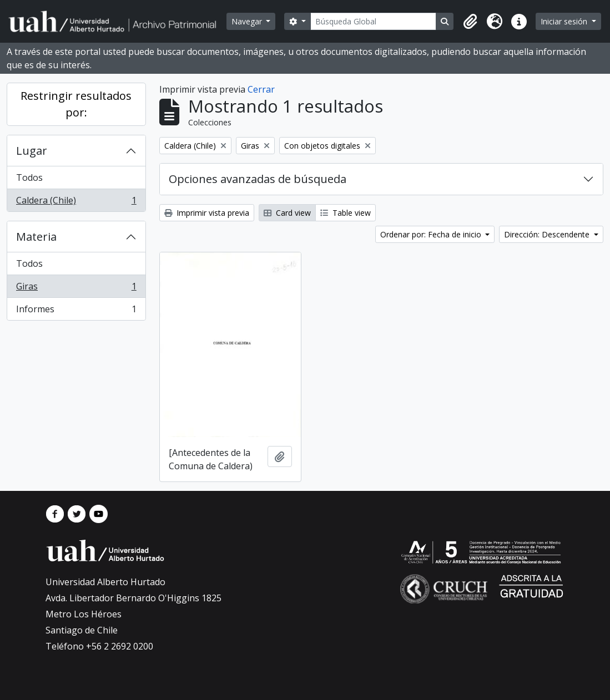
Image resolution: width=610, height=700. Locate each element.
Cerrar (261, 89)
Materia (36, 237)
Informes (76, 311)
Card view (287, 213)
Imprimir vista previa (207, 213)
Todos (29, 177)
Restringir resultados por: (76, 104)
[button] (470, 22)
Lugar (32, 151)
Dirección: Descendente (548, 234)
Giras (76, 289)
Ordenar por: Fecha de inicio (432, 234)
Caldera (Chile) (76, 202)
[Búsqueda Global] (374, 21)
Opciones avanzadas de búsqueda (258, 179)
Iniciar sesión (565, 21)
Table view (346, 213)
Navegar (248, 21)
